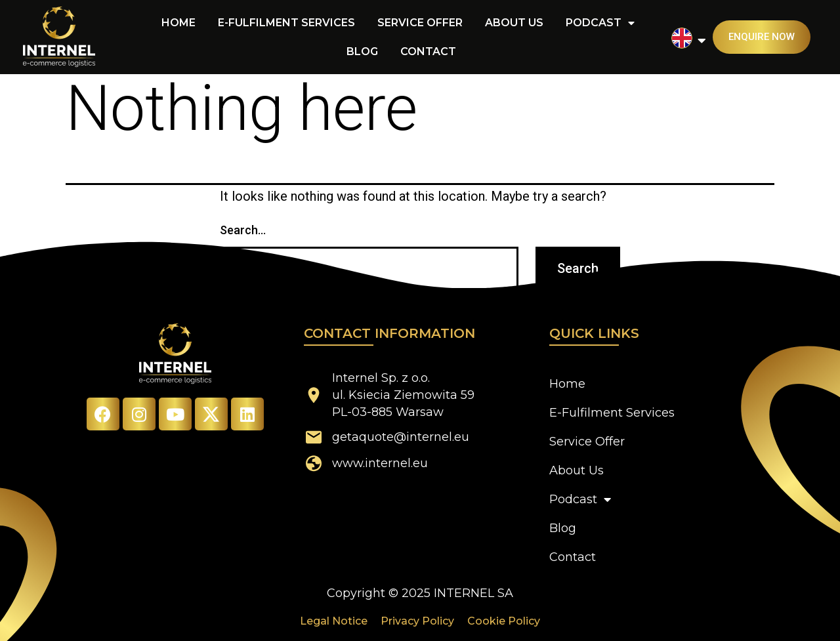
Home (178, 23)
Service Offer (420, 23)
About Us (514, 23)
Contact (428, 52)
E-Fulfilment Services (286, 23)
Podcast (600, 23)
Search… (243, 230)
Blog (362, 52)
